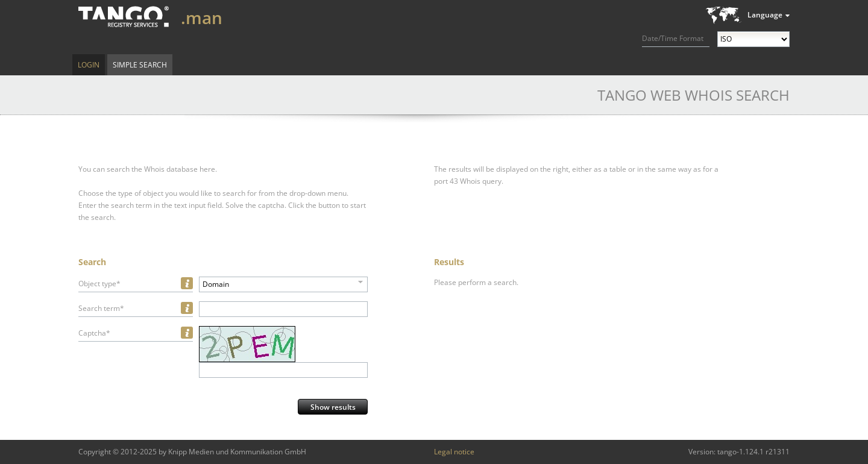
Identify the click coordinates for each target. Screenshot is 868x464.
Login (89, 65)
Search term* (101, 308)
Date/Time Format (673, 38)
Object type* (99, 284)
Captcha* (94, 333)
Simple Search (140, 65)
